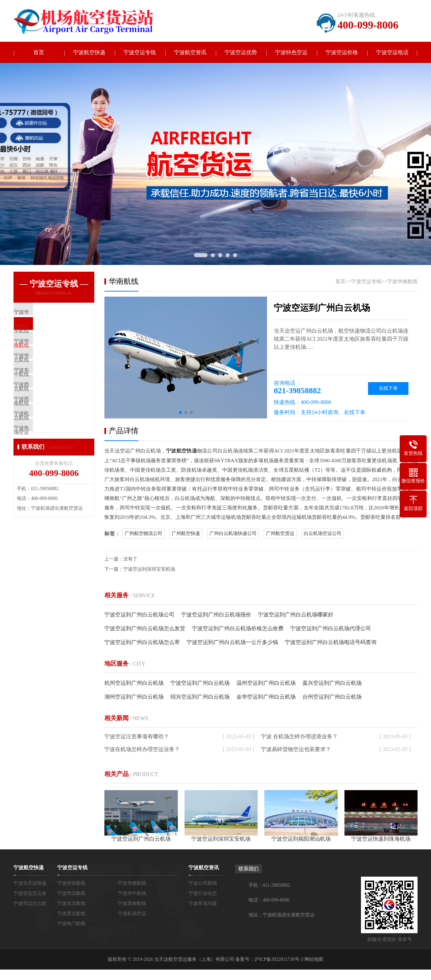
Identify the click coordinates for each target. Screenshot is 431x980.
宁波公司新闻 (203, 884)
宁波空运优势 (241, 53)
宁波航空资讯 (190, 53)
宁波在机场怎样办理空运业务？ (142, 750)
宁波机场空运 (132, 914)
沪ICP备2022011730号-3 (279, 960)
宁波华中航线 (132, 894)
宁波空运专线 (140, 53)
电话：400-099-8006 (269, 900)
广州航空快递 (186, 534)
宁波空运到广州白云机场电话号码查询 (331, 643)
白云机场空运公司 (323, 534)
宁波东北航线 (71, 904)
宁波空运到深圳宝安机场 (149, 569)
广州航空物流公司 (143, 534)
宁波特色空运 (291, 53)
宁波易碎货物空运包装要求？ (296, 750)
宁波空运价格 (342, 53)
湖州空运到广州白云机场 (134, 697)
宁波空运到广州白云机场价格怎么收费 (238, 629)
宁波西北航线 (71, 914)
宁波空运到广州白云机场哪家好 (296, 615)
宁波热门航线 (71, 924)
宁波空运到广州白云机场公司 (139, 615)
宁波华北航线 (71, 894)
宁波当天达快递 (30, 884)
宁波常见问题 (203, 904)
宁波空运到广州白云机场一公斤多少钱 (232, 643)
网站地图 (314, 960)
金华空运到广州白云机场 (266, 697)
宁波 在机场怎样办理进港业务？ (299, 737)
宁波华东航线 (71, 884)
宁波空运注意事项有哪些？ (137, 737)
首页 (39, 53)
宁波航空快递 (89, 53)
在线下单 (388, 389)
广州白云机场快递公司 (233, 534)
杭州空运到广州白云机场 (134, 683)
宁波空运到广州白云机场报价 (216, 615)
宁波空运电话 (392, 53)
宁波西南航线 (132, 904)
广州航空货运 (280, 534)
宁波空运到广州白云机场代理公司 (331, 629)
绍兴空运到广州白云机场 (200, 697)
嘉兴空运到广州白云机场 (332, 683)
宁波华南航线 (402, 282)
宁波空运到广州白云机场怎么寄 (142, 643)
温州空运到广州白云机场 (266, 683)
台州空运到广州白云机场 (332, 697)
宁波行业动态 (203, 894)
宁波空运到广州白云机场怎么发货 (145, 629)
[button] (180, 413)
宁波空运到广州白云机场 (200, 683)
